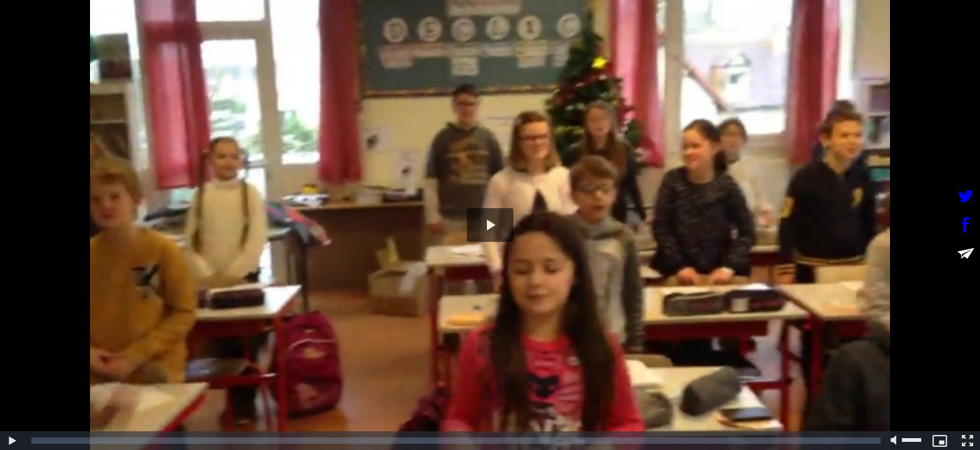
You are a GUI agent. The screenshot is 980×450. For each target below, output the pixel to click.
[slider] (456, 441)
